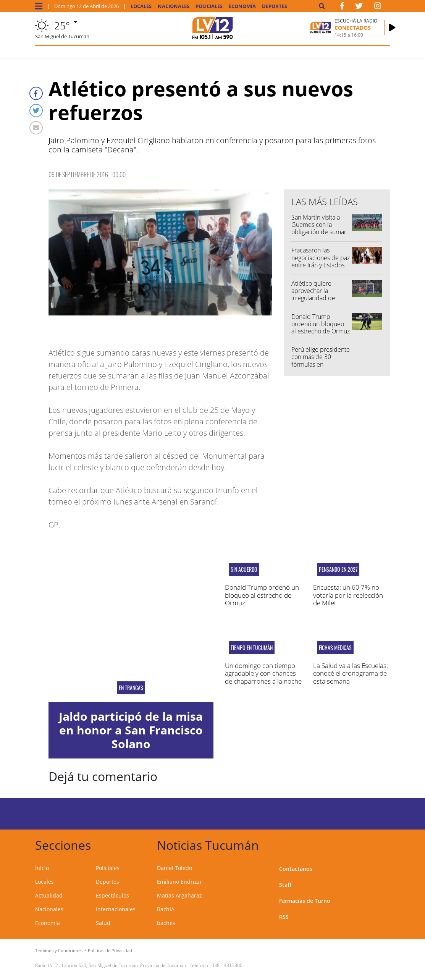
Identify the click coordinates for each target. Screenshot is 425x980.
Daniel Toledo (175, 868)
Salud (103, 923)
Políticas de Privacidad (110, 950)
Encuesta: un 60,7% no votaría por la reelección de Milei (348, 595)
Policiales (209, 6)
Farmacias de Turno (305, 901)
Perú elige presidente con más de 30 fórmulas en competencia (321, 361)
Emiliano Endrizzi (179, 882)
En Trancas (131, 688)
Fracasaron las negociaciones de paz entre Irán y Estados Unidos (321, 261)
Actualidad (49, 895)
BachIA (166, 909)
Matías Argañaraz (179, 895)
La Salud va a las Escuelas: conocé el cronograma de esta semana (351, 673)
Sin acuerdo (244, 569)
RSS (284, 917)
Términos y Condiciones (59, 950)
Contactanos (296, 869)
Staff (285, 885)
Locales (141, 6)
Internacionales (116, 909)
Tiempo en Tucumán (252, 648)
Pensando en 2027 (338, 569)
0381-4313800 (227, 965)
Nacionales (174, 6)
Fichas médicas (335, 648)
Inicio (42, 868)
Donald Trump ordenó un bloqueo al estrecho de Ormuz (321, 324)
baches (166, 923)
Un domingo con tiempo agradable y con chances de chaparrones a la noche (263, 673)
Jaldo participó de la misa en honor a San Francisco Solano (131, 730)
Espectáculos (112, 895)
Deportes (275, 6)
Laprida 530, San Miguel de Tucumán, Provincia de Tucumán (124, 965)
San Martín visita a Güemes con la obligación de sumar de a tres (319, 228)
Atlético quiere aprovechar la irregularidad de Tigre (313, 294)
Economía (242, 6)
